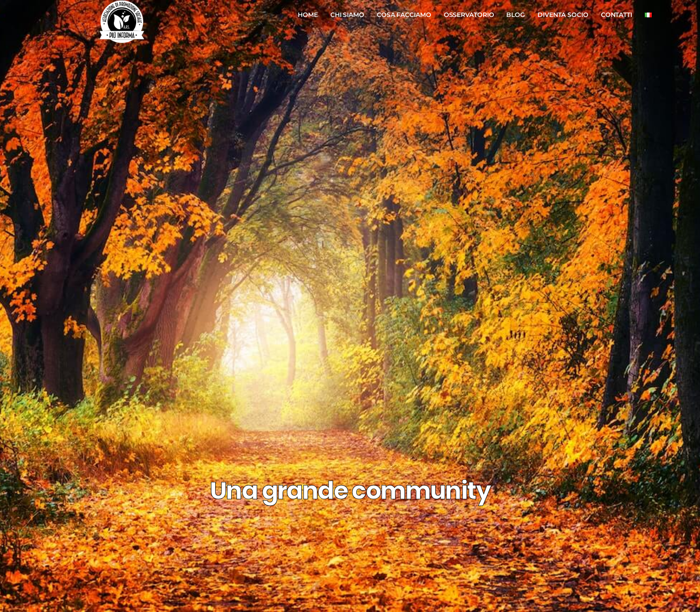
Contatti (617, 15)
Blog (516, 15)
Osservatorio (469, 15)
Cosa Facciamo (404, 15)
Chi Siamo (347, 15)
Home (308, 15)
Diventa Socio (563, 15)
